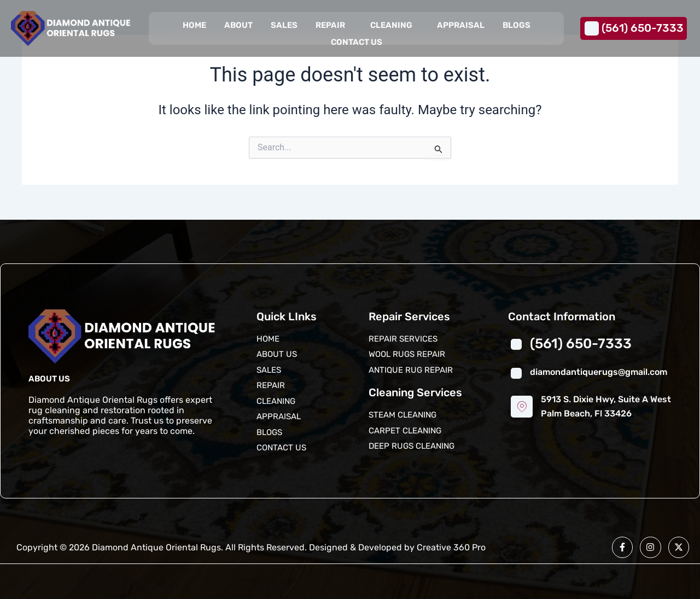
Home (194, 25)
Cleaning (391, 25)
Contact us (357, 42)
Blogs (516, 25)
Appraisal (460, 25)
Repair (330, 25)
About (238, 25)
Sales (284, 25)
